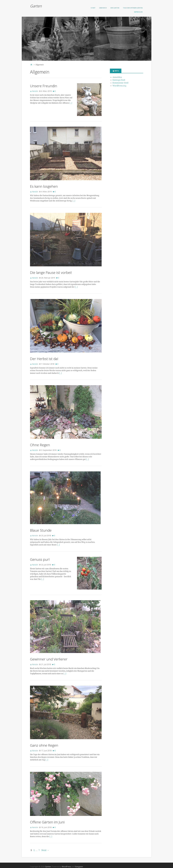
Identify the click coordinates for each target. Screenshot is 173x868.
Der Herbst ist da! (44, 357)
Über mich (103, 8)
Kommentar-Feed (120, 83)
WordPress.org (119, 86)
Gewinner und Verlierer (49, 657)
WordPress (66, 864)
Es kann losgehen (44, 185)
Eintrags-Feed (119, 80)
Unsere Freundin (44, 86)
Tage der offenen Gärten (133, 8)
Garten (36, 6)
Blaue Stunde (41, 529)
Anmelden (117, 77)
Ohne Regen (40, 444)
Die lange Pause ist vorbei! (51, 271)
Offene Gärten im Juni (47, 819)
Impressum (138, 12)
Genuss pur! (40, 558)
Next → (45, 848)
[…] (71, 103)
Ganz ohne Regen (44, 743)
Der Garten (115, 8)
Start (93, 8)
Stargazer (79, 864)
